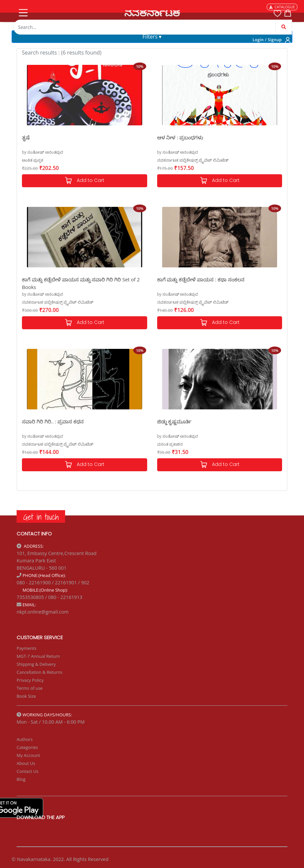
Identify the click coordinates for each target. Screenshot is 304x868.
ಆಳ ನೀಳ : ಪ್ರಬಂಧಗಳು (180, 137)
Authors (25, 739)
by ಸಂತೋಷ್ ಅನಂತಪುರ (43, 152)
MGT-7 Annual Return (38, 656)
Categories (27, 747)
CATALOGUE (282, 7)
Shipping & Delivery (36, 664)
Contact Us (28, 771)
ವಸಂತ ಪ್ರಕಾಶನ (170, 444)
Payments (27, 648)
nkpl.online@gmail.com (43, 612)
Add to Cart (84, 181)
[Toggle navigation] (23, 11)
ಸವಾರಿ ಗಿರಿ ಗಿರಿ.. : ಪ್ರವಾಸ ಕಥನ (53, 421)
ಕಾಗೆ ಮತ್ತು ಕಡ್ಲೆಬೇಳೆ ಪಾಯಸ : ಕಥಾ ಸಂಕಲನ (201, 279)
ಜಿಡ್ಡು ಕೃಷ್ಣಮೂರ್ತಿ (175, 421)
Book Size (26, 696)
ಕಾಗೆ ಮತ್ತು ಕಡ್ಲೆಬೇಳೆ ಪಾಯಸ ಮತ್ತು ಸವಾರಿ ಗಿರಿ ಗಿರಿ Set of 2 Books (81, 283)
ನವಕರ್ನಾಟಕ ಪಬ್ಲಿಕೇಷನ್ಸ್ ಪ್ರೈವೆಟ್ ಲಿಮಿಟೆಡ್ (193, 160)
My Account (28, 755)
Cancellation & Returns (40, 672)
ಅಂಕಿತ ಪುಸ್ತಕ (33, 160)
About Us (26, 763)
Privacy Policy (30, 680)
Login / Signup (267, 40)
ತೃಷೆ (26, 137)
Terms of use (30, 688)
